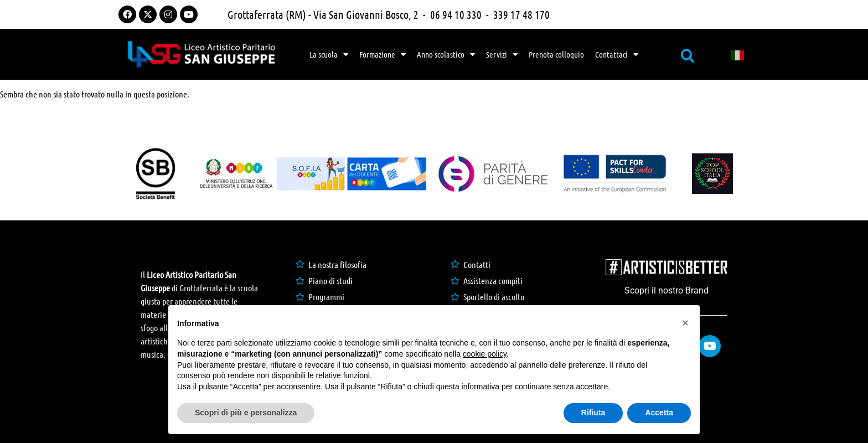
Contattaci (617, 55)
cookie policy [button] (485, 354)
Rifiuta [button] (593, 413)
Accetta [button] (659, 413)
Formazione (383, 55)
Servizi (502, 55)
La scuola (329, 55)
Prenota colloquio (556, 54)
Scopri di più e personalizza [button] (246, 413)
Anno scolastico (446, 55)
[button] (685, 323)
